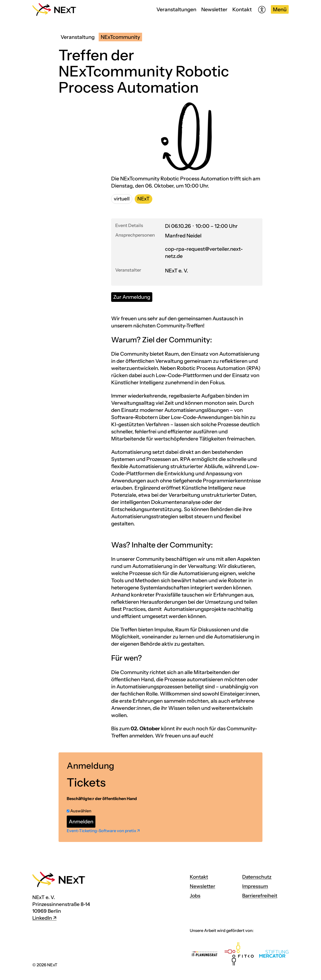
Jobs (195, 896)
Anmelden (81, 822)
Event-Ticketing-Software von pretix (101, 831)
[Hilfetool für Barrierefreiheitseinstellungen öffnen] (262, 10)
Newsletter (214, 9)
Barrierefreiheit (260, 896)
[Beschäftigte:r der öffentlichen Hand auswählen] (68, 811)
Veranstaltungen (176, 9)
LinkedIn (42, 918)
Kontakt (242, 9)
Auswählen (79, 811)
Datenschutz (257, 877)
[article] (160, 805)
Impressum (255, 886)
